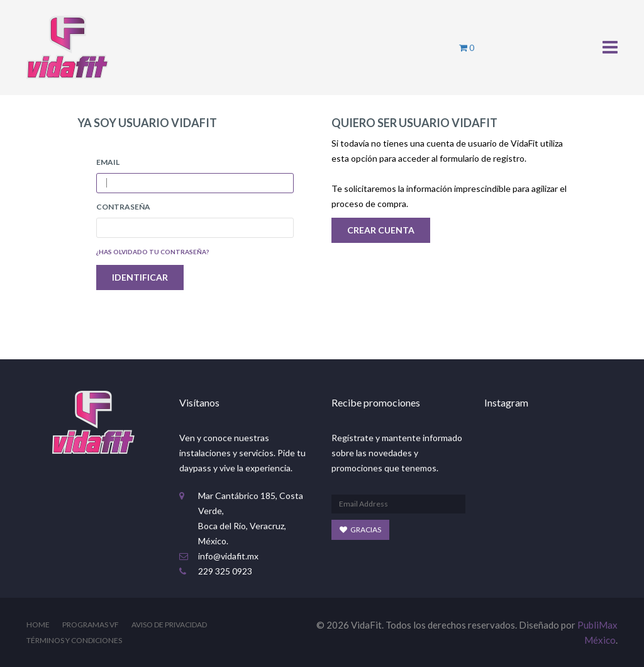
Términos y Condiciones (74, 640)
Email (108, 162)
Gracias (360, 530)
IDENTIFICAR (140, 277)
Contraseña (123, 207)
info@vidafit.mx (228, 556)
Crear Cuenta (381, 230)
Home (38, 625)
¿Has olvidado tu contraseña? (153, 252)
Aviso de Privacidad (169, 625)
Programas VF (91, 625)
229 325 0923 (225, 571)
